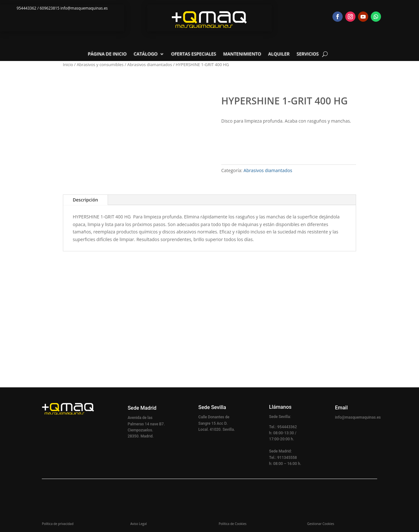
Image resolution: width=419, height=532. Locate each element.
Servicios (308, 54)
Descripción (85, 200)
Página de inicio (107, 54)
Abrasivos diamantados (149, 65)
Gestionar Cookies (321, 524)
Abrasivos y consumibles (100, 65)
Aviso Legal (139, 524)
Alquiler (279, 54)
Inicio (68, 65)
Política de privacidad (58, 524)
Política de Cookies (233, 524)
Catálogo (146, 54)
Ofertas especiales (194, 54)
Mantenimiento (242, 54)
